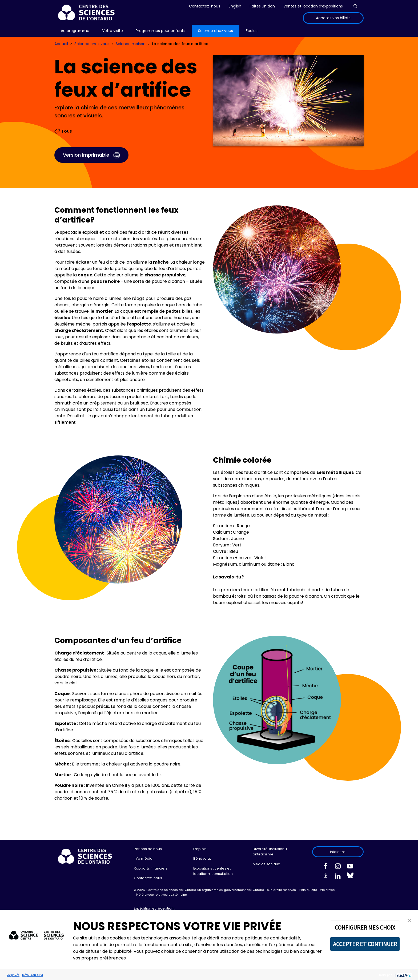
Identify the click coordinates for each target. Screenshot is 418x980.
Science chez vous (92, 44)
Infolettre (338, 852)
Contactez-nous (205, 6)
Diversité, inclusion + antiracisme (270, 852)
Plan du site (308, 890)
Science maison (131, 44)
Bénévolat (202, 858)
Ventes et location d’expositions (313, 6)
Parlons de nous (148, 849)
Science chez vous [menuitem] (216, 31)
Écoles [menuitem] (252, 31)
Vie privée (327, 890)
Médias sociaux (266, 864)
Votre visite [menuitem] (112, 31)
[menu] (75, 31)
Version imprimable (86, 155)
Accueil (61, 44)
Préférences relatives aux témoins (161, 895)
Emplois (200, 849)
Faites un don (262, 6)
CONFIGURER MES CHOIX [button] (365, 927)
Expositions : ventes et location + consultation (213, 871)
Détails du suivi (33, 975)
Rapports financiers (151, 868)
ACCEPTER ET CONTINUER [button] (365, 944)
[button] (409, 920)
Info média (143, 858)
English (235, 6)
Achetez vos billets (333, 18)
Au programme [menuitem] (75, 31)
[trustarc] (402, 975)
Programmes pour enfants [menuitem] (160, 31)
